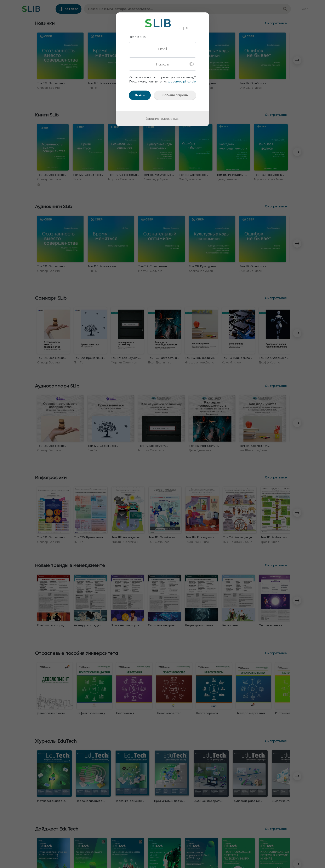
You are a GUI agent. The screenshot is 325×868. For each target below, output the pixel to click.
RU (181, 28)
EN (186, 28)
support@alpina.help (182, 81)
